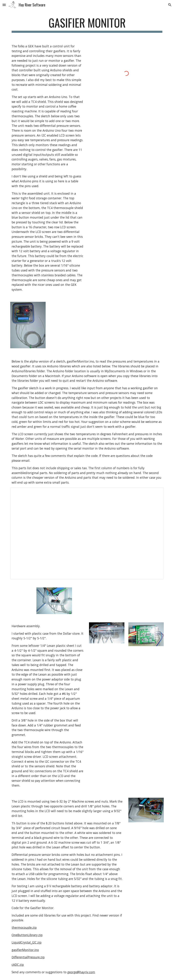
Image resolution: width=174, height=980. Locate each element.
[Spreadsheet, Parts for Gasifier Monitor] (87, 533)
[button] (4, 5)
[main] (87, 24)
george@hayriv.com (81, 972)
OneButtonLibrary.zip (27, 935)
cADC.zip (18, 965)
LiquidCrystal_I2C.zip (27, 942)
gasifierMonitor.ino (25, 950)
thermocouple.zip (24, 927)
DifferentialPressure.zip (28, 957)
